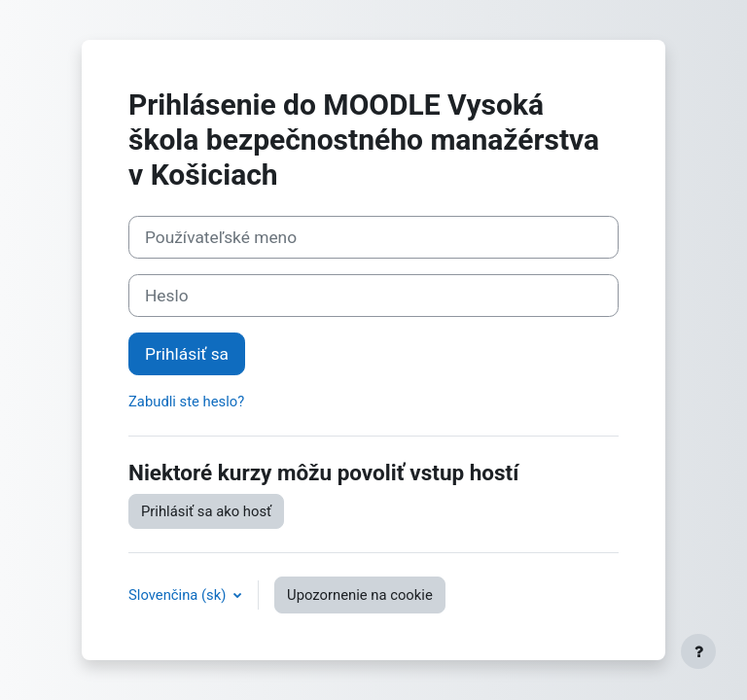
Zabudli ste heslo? (186, 402)
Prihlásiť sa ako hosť (206, 511)
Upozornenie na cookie (360, 595)
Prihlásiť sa (187, 354)
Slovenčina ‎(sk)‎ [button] (179, 595)
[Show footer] (698, 651)
